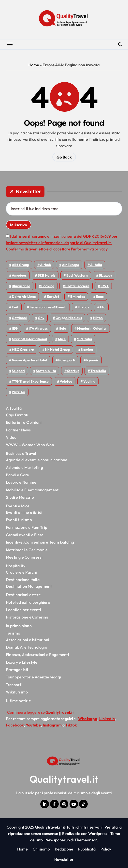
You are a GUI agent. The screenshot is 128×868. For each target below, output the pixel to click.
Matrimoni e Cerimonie (27, 550)
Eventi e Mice (18, 506)
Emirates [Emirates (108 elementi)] (78, 297)
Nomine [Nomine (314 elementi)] (87, 350)
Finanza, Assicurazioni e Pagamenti (37, 655)
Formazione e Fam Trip (27, 527)
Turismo (13, 633)
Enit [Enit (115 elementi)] (15, 307)
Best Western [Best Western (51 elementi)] (77, 275)
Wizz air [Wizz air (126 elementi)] (19, 392)
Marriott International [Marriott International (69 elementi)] (29, 339)
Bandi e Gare (17, 475)
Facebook (15, 725)
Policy (106, 849)
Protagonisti (17, 670)
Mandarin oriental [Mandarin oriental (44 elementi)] (92, 328)
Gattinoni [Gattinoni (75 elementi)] (19, 318)
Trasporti (14, 685)
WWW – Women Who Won (30, 445)
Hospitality (16, 566)
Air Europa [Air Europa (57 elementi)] (71, 265)
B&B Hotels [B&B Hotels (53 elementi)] (46, 275)
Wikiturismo (17, 692)
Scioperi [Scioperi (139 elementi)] (18, 371)
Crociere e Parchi (21, 572)
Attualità (14, 408)
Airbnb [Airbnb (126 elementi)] (45, 265)
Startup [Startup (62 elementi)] (73, 371)
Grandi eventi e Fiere (25, 535)
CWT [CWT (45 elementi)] (105, 286)
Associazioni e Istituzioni (28, 640)
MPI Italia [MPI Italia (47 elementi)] (84, 339)
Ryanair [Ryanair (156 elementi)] (92, 360)
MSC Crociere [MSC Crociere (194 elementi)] (23, 350)
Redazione (64, 849)
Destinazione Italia (23, 580)
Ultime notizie (18, 701)
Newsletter (64, 859)
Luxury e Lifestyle (22, 662)
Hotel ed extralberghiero (28, 602)
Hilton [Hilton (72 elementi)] (98, 318)
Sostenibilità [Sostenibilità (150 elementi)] (46, 371)
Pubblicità (87, 849)
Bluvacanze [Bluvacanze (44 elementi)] (21, 286)
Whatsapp (88, 719)
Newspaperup (58, 840)
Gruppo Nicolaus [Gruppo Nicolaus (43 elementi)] (69, 318)
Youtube (33, 725)
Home (34, 65)
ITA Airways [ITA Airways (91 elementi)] (38, 328)
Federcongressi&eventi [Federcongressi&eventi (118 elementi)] (48, 307)
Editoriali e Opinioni (24, 422)
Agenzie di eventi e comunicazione (37, 460)
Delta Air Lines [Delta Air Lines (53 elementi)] (24, 297)
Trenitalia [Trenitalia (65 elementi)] (98, 371)
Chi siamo (41, 849)
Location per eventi (23, 610)
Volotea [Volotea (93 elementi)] (66, 381)
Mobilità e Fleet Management (32, 490)
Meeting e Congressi (24, 557)
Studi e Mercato (20, 497)
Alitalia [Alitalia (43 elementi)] (96, 265)
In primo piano (19, 626)
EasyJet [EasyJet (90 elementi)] (53, 297)
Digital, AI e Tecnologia (27, 647)
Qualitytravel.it (64, 779)
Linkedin (107, 719)
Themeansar (86, 840)
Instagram (52, 725)
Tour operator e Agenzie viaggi (33, 677)
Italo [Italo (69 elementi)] (62, 328)
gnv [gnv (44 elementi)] (41, 318)
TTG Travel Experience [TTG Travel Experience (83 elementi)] (30, 381)
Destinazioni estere (23, 595)
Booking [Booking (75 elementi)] (48, 286)
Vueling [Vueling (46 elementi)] (89, 381)
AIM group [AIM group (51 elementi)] (20, 265)
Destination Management (29, 586)
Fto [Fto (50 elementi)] (103, 307)
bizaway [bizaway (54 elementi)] (105, 275)
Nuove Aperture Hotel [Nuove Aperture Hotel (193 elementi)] (29, 360)
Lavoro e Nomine (21, 482)
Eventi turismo (19, 520)
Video (11, 437)
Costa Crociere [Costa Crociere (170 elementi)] (77, 286)
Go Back (64, 157)
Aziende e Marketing (24, 467)
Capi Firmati (17, 415)
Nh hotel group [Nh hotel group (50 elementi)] (57, 350)
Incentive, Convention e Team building (40, 542)
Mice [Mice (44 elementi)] (62, 339)
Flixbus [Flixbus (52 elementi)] (83, 307)
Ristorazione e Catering (27, 617)
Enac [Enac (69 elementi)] (100, 297)
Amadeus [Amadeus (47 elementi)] (19, 275)
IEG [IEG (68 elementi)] (15, 328)
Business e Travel (21, 453)
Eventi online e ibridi (24, 512)
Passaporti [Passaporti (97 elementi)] (67, 360)
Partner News (18, 430)
